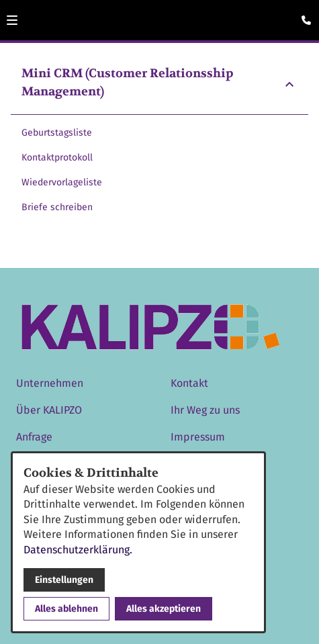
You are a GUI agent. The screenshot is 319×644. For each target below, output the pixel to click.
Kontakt (189, 383)
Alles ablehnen (66, 609)
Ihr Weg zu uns (205, 410)
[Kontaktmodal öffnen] (303, 16)
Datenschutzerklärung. (78, 550)
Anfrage (34, 437)
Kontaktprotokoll (57, 157)
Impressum (198, 437)
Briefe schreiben (57, 207)
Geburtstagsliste (57, 133)
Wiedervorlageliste (62, 182)
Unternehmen (50, 383)
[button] (12, 20)
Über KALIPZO (49, 410)
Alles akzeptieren (164, 609)
